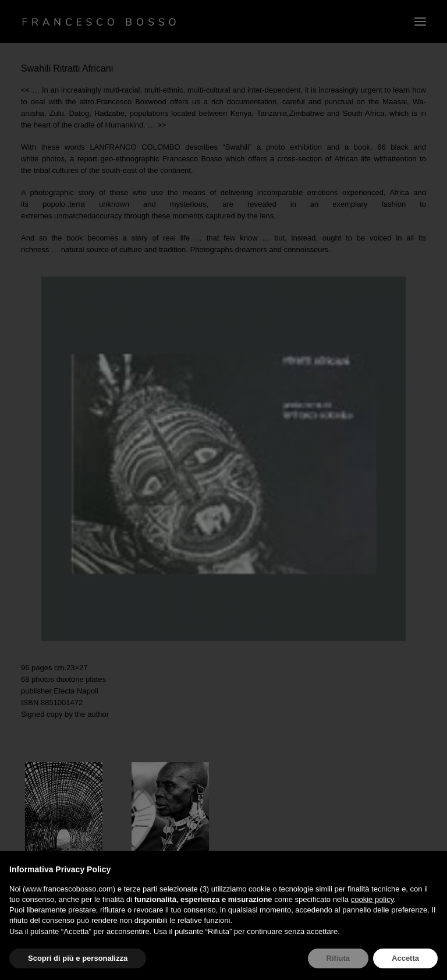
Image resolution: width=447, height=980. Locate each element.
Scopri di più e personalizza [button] (78, 958)
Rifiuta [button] (338, 958)
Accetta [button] (405, 958)
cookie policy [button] (372, 899)
